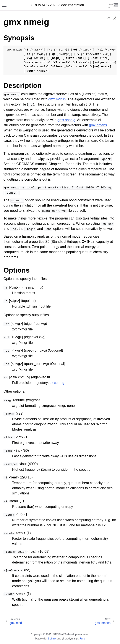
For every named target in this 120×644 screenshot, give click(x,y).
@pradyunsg (70, 639)
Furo (82, 639)
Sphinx (52, 639)
